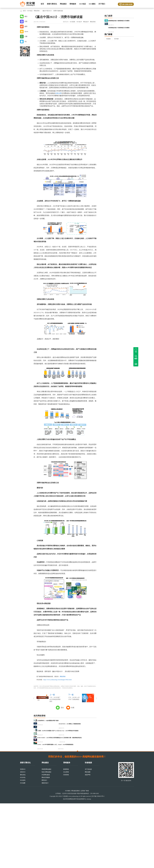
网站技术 (86, 22)
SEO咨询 (23, 845)
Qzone (26, 31)
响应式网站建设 (46, 837)
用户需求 (119, 50)
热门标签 (108, 45)
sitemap (89, 864)
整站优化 (23, 839)
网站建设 (63, 4)
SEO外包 (23, 842)
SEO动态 (82, 4)
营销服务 (73, 4)
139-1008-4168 (126, 4)
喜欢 (62, 708)
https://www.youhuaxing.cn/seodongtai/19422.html (58, 680)
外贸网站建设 (46, 839)
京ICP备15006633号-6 (98, 861)
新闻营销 (66, 834)
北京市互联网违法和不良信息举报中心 (75, 864)
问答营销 (66, 839)
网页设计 (44, 845)
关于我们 (102, 4)
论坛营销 (66, 837)
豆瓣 (26, 36)
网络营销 (37, 11)
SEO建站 (92, 4)
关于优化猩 (88, 834)
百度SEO (23, 834)
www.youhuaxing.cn (74, 861)
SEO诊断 (23, 848)
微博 (26, 26)
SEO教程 (68, 855)
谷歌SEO (23, 837)
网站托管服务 (46, 842)
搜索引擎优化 (52, 4)
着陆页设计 (45, 848)
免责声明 (88, 839)
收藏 (73, 708)
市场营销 (109, 50)
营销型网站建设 (46, 834)
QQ (26, 41)
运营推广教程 (85, 855)
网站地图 (88, 837)
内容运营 (58, 93)
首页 (42, 4)
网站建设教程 (76, 855)
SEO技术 (79, 22)
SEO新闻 (72, 22)
